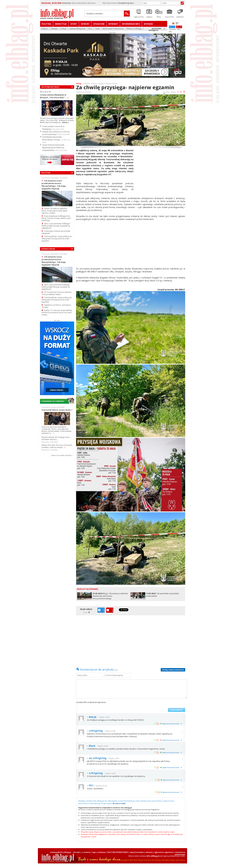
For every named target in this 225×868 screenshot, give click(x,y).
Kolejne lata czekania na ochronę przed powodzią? (56, 133)
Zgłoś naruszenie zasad (171, 724)
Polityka (46, 24)
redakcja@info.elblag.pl (60, 852)
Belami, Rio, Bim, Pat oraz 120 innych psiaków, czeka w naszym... (57, 446)
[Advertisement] (160, 170)
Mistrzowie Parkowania (113, 29)
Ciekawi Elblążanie (77, 29)
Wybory (85, 24)
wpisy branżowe (137, 852)
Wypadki (148, 24)
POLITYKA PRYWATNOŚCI (118, 852)
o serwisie (86, 852)
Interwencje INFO (131, 24)
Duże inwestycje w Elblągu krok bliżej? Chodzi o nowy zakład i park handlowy (56, 218)
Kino (90, 29)
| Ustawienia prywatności (180, 853)
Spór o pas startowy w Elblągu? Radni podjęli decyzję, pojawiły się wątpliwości (56, 226)
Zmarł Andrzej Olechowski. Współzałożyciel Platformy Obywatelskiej (53, 148)
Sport (74, 24)
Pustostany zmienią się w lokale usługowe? (56, 232)
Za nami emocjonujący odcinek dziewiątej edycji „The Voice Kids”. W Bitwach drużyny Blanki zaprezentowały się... (57, 120)
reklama (149, 852)
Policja (63, 29)
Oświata (54, 29)
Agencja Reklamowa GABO (174, 856)
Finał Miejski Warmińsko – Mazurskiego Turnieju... (53, 138)
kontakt (77, 852)
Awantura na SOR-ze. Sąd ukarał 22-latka (56, 306)
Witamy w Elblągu (134, 29)
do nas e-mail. (119, 803)
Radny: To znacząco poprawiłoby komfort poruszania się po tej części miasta (57, 312)
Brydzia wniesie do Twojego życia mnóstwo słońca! (56, 438)
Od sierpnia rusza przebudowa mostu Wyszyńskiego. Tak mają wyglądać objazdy (54, 185)
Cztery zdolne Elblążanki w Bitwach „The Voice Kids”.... (54, 96)
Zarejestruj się (126, 3)
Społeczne (99, 24)
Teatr (97, 29)
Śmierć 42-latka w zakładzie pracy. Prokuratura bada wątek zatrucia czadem (54, 211)
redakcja (102, 852)
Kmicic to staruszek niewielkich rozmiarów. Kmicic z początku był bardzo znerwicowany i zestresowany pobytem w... (56, 430)
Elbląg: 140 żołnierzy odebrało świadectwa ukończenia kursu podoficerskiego (110, 596)
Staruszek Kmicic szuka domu (57, 410)
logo (94, 852)
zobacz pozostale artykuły (61, 455)
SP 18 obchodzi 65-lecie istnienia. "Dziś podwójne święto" (57, 293)
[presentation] (144, 706)
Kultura (45, 29)
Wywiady (113, 24)
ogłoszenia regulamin (164, 852)
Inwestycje (61, 24)
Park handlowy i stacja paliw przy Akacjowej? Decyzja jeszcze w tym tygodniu (57, 239)
